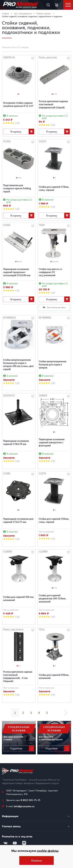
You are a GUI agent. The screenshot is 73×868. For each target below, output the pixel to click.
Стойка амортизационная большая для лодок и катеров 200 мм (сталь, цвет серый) (18, 364)
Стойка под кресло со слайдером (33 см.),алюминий (50, 272)
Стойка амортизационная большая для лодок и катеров (52, 364)
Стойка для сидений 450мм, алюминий (54, 676)
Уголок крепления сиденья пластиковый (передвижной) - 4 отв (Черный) (18, 676)
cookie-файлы (48, 851)
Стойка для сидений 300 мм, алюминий (19, 598)
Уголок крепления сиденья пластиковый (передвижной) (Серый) (53, 104)
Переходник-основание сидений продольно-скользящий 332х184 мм (17, 272)
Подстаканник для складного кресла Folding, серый (17, 188)
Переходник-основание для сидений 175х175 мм (18, 520)
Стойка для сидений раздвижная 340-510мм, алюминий (52, 598)
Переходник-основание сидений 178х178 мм (16, 442)
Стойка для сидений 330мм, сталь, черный (54, 520)
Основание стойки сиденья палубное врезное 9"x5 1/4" (18, 104)
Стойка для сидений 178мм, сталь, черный (54, 188)
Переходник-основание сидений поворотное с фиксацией (52, 442)
